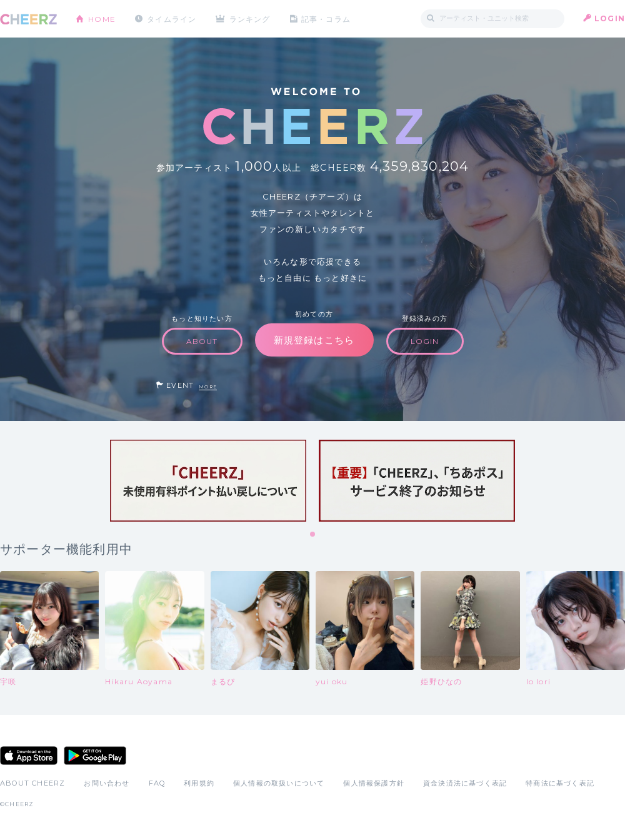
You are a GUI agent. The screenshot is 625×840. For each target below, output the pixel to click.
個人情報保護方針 (374, 783)
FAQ (157, 783)
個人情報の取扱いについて (279, 783)
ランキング (251, 18)
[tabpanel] (208, 481)
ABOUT (202, 341)
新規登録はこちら (314, 340)
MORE (208, 387)
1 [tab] (313, 535)
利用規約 (199, 783)
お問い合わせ (107, 783)
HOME (102, 18)
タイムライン (172, 18)
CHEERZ (28, 19)
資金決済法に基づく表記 (465, 783)
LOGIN (610, 18)
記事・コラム (327, 18)
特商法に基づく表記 (560, 783)
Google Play (95, 756)
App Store (29, 756)
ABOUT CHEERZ (32, 783)
